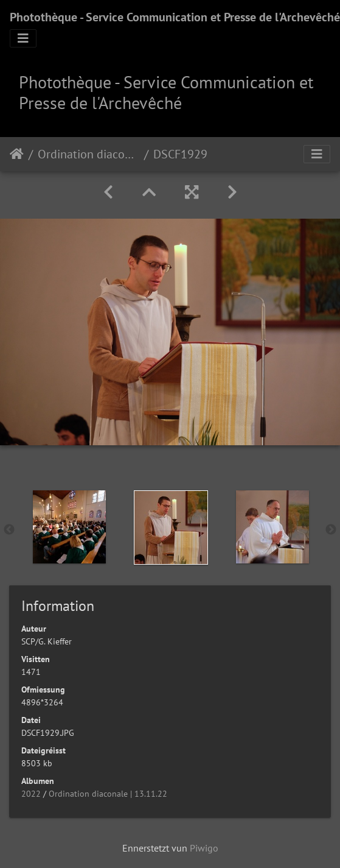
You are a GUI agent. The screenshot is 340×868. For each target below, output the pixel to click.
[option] (69, 527)
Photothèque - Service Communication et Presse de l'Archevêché (175, 17)
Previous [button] (9, 530)
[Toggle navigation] (23, 38)
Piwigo (204, 848)
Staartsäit (17, 154)
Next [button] (331, 530)
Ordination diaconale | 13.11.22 (88, 154)
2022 (31, 794)
